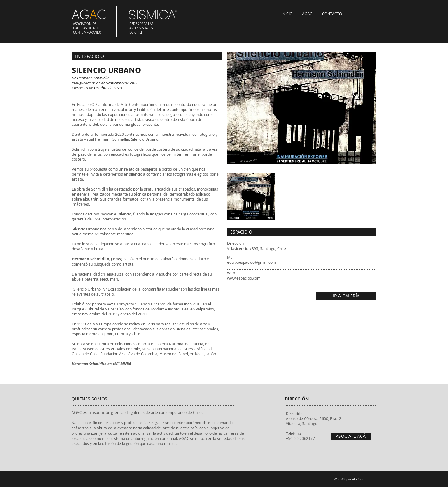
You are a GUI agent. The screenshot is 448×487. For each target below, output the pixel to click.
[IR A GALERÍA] (346, 296)
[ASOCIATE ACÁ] (351, 436)
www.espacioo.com (244, 278)
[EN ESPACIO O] (147, 56)
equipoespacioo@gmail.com (252, 262)
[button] (302, 108)
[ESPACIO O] (302, 232)
